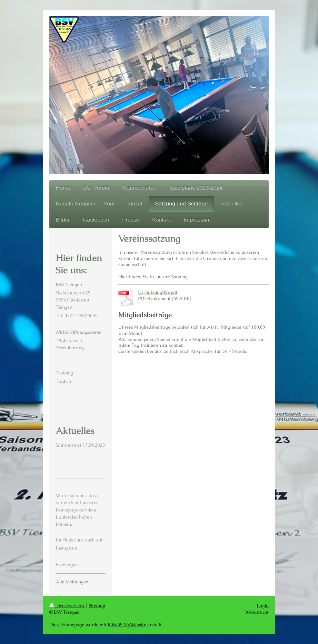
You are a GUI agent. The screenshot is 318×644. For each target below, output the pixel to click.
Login (263, 606)
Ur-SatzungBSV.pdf (158, 292)
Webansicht (257, 612)
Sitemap (97, 606)
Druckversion (67, 606)
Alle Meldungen (72, 582)
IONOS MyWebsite (127, 625)
